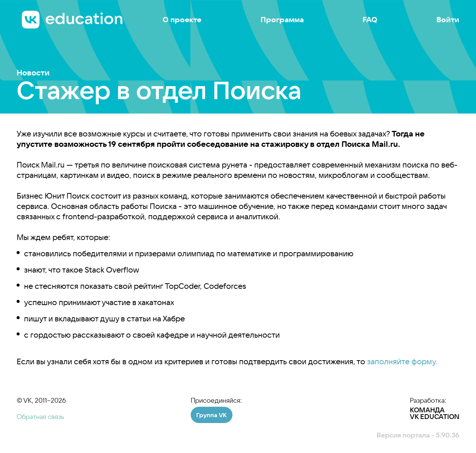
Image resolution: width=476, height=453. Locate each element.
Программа (282, 20)
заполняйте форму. (402, 361)
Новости (33, 73)
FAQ (370, 20)
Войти (448, 20)
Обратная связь (40, 417)
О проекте (182, 20)
